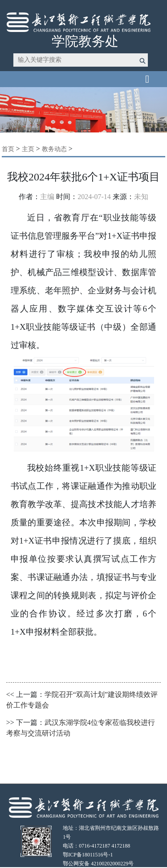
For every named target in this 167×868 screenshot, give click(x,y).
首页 (8, 149)
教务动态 (54, 149)
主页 (28, 149)
